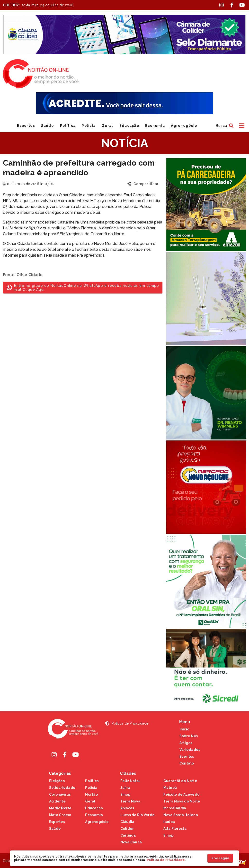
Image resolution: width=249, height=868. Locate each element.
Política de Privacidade (166, 860)
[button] (224, 126)
